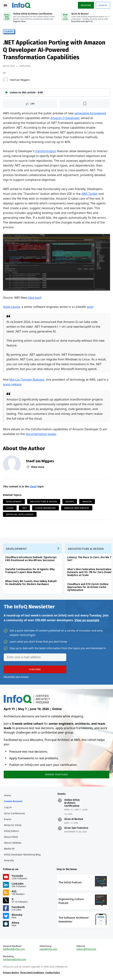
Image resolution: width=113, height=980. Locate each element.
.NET (24, 508)
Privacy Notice (11, 973)
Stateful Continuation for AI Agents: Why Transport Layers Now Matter (30, 571)
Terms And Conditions (32, 973)
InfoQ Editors (12, 831)
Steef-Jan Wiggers (20, 80)
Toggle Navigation (5, 5)
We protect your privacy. (16, 677)
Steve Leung (11, 307)
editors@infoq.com (86, 949)
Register (86, 5)
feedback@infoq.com (14, 949)
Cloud (9, 31)
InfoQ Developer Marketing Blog (22, 854)
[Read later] (85, 104)
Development (14, 501)
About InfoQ (11, 837)
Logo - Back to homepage (21, 5)
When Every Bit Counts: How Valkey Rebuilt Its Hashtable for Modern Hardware (31, 583)
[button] (56, 92)
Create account (13, 801)
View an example (87, 620)
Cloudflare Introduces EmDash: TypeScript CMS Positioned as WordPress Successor (31, 559)
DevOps (70, 501)
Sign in (103, 5)
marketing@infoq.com (15, 959)
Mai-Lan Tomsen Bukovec (27, 380)
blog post (34, 298)
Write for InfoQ (13, 825)
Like (32, 104)
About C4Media (13, 843)
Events (8, 819)
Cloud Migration (45, 508)
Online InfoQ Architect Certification (72, 803)
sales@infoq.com (48, 949)
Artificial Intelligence (20, 514)
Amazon (87, 501)
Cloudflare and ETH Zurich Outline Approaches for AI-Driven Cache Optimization (88, 587)
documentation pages (41, 434)
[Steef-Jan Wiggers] (6, 80)
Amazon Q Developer (65, 118)
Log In (8, 807)
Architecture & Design (44, 501)
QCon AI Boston (74, 819)
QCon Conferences (15, 813)
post (90, 307)
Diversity (9, 860)
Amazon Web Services (77, 508)
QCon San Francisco (76, 828)
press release (12, 384)
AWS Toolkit (89, 194)
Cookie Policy (53, 973)
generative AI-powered (90, 113)
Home (7, 795)
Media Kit (9, 849)
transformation (46, 151)
